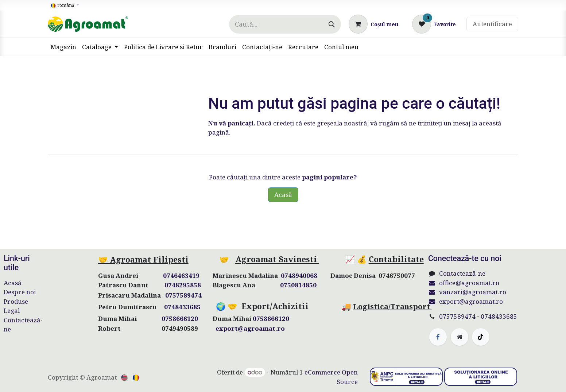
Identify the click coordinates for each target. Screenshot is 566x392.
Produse (16, 301)
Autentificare (492, 24)
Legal (12, 311)
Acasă (283, 195)
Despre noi (20, 292)
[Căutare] (332, 24)
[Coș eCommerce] (373, 24)
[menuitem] (63, 47)
